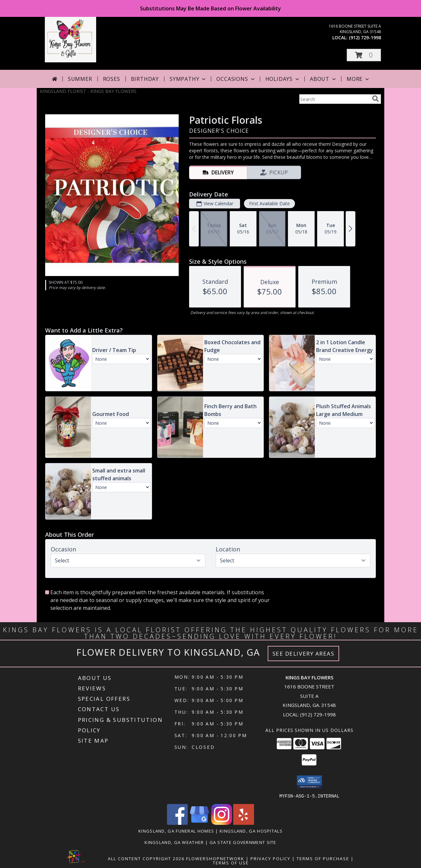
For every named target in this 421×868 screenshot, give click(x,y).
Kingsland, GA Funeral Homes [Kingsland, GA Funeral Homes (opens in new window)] (176, 831)
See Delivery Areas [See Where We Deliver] (304, 654)
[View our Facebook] (177, 823)
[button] (364, 55)
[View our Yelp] (244, 823)
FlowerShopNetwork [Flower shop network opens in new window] (215, 858)
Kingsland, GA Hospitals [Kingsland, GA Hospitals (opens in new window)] (251, 831)
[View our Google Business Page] (199, 823)
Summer (80, 79)
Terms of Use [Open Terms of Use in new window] (231, 862)
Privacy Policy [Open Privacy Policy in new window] (270, 858)
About (324, 79)
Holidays (283, 79)
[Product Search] (334, 99)
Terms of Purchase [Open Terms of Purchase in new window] (323, 858)
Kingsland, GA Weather (174, 842)
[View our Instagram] (222, 823)
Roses (112, 79)
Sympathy (188, 79)
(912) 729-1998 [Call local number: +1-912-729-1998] (365, 38)
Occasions (236, 79)
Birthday (145, 79)
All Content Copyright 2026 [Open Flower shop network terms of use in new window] (146, 858)
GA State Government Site (243, 842)
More (358, 79)
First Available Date (269, 203)
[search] (376, 99)
